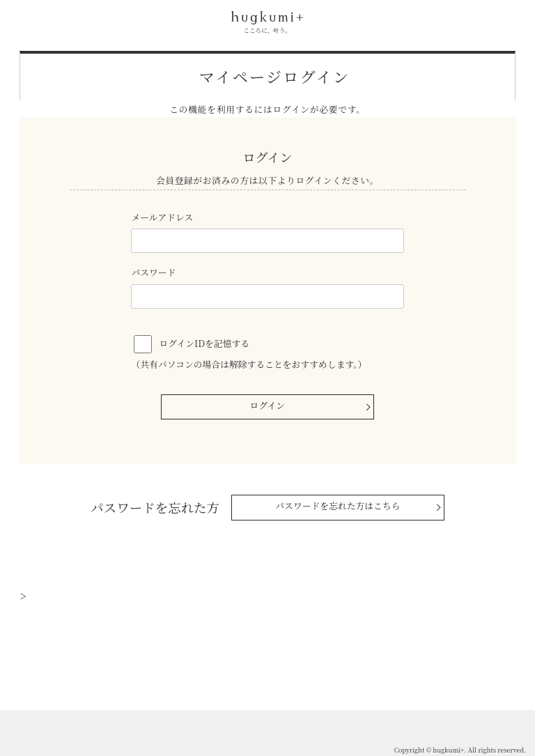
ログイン (268, 405)
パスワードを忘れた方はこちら (338, 506)
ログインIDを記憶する (205, 343)
